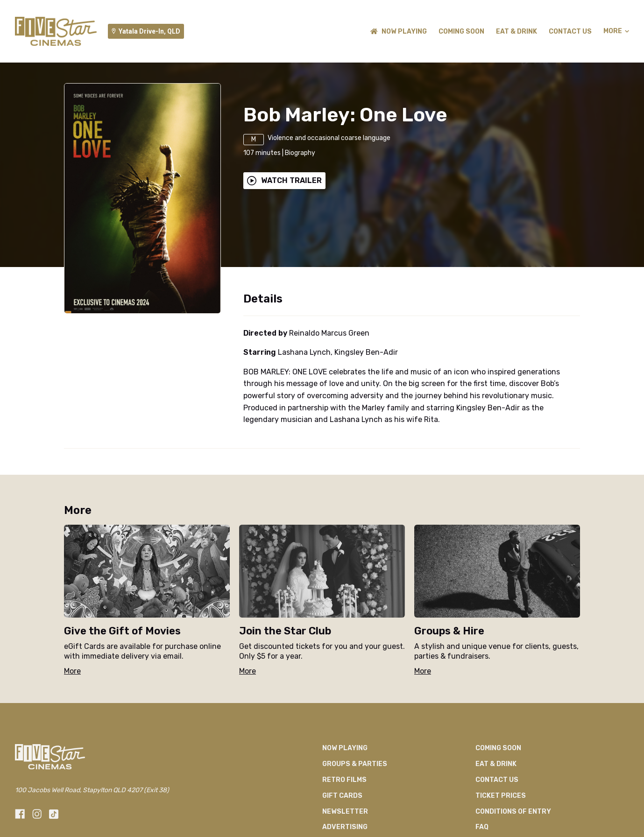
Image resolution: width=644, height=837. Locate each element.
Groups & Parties (355, 764)
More (616, 31)
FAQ (482, 827)
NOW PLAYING (399, 32)
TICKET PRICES (501, 796)
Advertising (345, 827)
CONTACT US (570, 32)
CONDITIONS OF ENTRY (513, 812)
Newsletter (345, 812)
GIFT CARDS (342, 796)
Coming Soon (461, 32)
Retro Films (344, 780)
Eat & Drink (517, 32)
